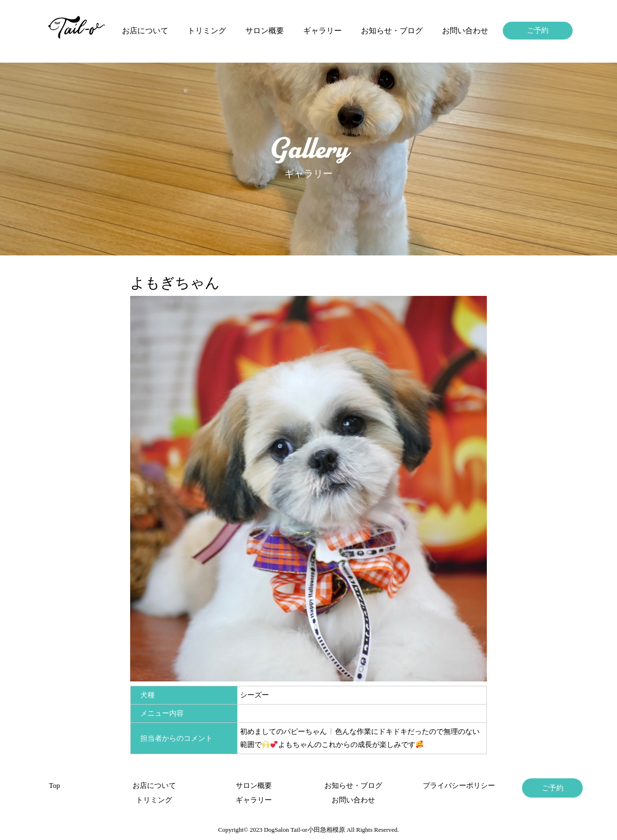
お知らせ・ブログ (392, 31)
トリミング (207, 31)
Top (54, 786)
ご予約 (538, 30)
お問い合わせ (465, 31)
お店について (145, 31)
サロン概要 (265, 31)
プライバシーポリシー (453, 786)
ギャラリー (322, 31)
